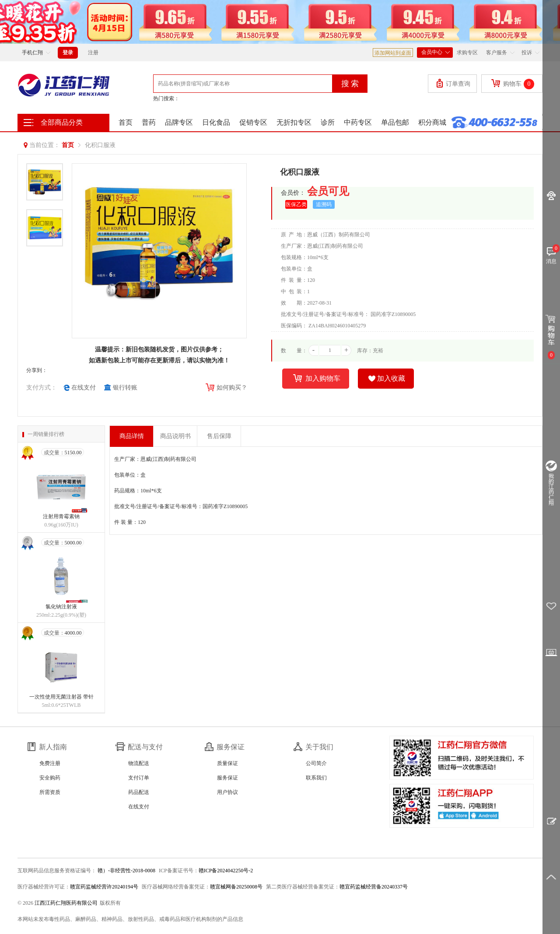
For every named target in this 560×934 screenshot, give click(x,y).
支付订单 (139, 778)
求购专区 (467, 53)
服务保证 (227, 778)
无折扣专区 (294, 122)
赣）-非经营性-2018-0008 (126, 871)
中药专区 (358, 122)
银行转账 (121, 388)
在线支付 (80, 388)
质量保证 (227, 763)
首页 (126, 122)
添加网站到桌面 (393, 53)
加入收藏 (387, 379)
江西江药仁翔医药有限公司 (66, 903)
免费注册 (50, 763)
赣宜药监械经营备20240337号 (374, 887)
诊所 (328, 122)
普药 (149, 122)
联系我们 (316, 778)
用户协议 (227, 792)
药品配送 (139, 792)
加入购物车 (317, 379)
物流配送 (139, 763)
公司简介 (316, 763)
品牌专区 (179, 122)
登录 (68, 53)
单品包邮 (395, 122)
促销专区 (253, 122)
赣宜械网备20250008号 (236, 887)
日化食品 (216, 122)
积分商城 (432, 122)
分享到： (37, 370)
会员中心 (435, 51)
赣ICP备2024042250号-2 (226, 871)
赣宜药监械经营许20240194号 (104, 887)
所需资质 (50, 792)
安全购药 (50, 778)
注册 (93, 53)
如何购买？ (226, 388)
